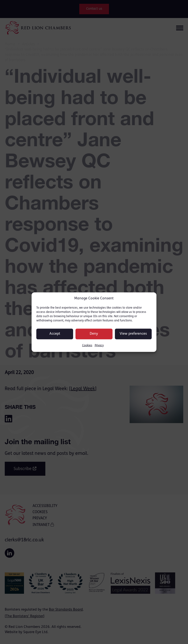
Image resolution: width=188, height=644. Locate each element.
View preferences (133, 334)
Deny (94, 334)
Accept (55, 334)
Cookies (87, 345)
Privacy (99, 345)
